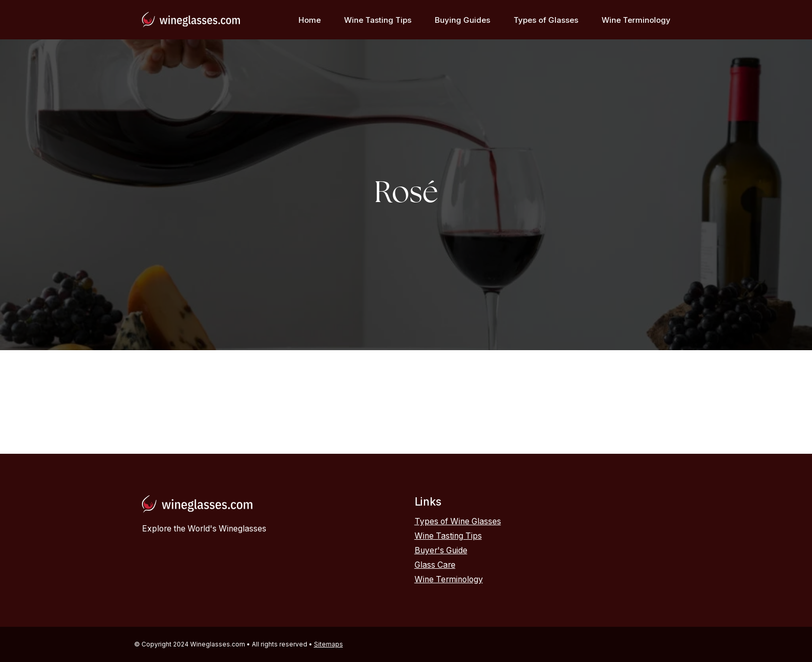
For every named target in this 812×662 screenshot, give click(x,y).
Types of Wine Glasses (458, 521)
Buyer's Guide (441, 550)
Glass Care (435, 565)
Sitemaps (329, 644)
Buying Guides (462, 20)
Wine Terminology (636, 20)
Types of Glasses (546, 20)
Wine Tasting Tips (378, 20)
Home (310, 20)
